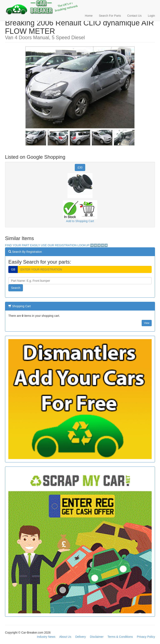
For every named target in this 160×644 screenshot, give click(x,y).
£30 (80, 167)
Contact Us (134, 16)
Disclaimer (97, 637)
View (147, 323)
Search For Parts (110, 16)
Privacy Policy (146, 637)
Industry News (46, 637)
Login (151, 16)
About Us (65, 637)
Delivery (81, 637)
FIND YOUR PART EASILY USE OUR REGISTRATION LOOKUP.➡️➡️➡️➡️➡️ (56, 245)
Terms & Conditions (120, 637)
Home (89, 16)
